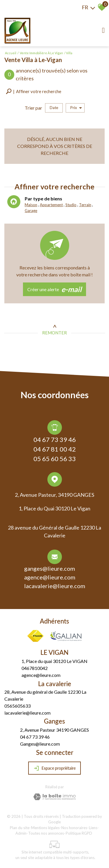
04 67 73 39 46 (55, 440)
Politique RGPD (79, 833)
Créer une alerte (54, 289)
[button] (34, 91)
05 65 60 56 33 (55, 460)
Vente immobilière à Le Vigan (41, 53)
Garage (31, 211)
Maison (31, 205)
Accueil (11, 53)
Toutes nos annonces (46, 833)
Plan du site (20, 828)
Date (54, 108)
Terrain (85, 205)
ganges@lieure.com (50, 569)
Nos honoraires (74, 828)
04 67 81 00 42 (55, 450)
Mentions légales (45, 828)
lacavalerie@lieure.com (55, 587)
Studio (71, 205)
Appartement (51, 205)
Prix (76, 108)
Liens (93, 828)
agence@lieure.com (50, 578)
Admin (21, 833)
